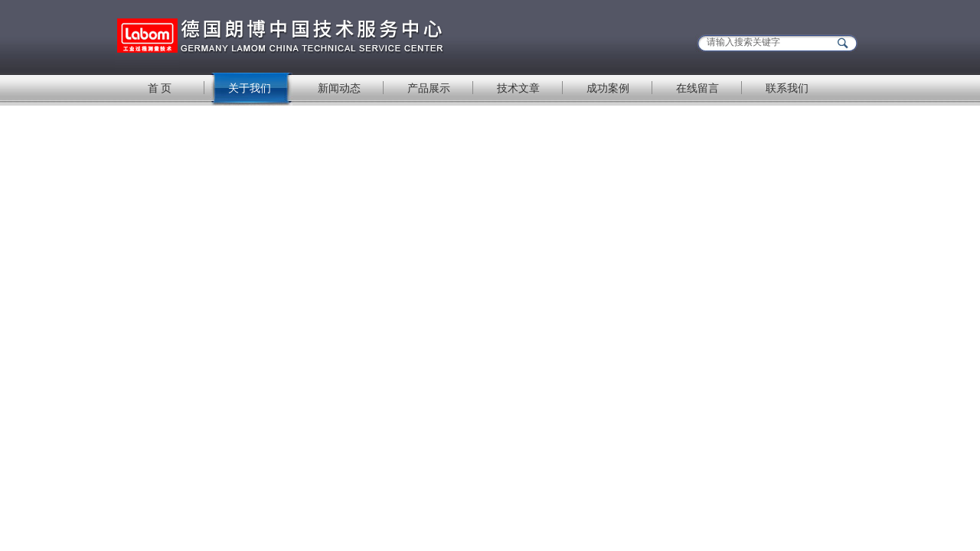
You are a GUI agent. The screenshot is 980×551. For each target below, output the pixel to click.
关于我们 (250, 88)
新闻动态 (339, 88)
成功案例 (608, 88)
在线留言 (697, 88)
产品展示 (429, 88)
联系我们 (787, 88)
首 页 (160, 88)
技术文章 (518, 88)
